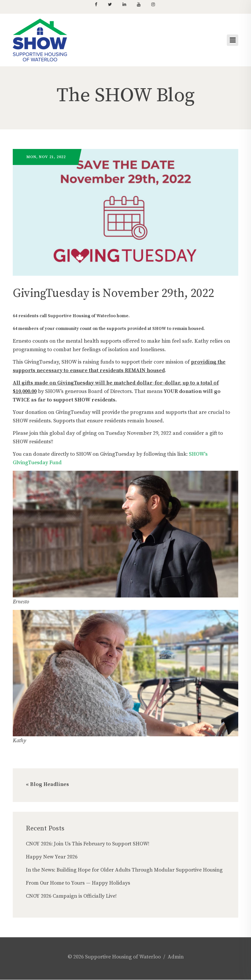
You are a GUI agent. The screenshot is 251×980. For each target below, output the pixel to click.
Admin (176, 957)
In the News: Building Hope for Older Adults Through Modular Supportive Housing (124, 870)
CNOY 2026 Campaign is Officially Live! (71, 896)
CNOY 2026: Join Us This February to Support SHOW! (88, 844)
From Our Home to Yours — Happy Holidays (78, 883)
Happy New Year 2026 (52, 857)
